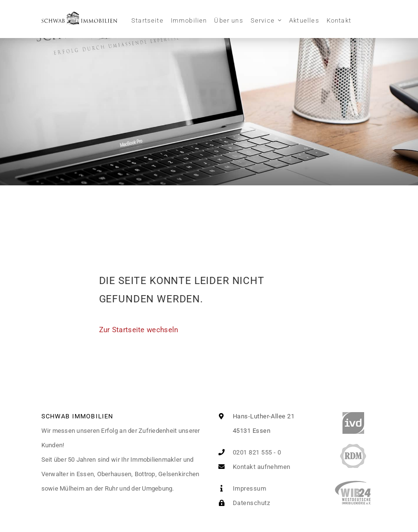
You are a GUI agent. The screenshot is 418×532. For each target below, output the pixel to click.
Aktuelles (304, 20)
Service (263, 20)
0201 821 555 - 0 (248, 452)
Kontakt (339, 20)
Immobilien (189, 20)
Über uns (228, 20)
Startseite (147, 20)
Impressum (241, 488)
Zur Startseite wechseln (139, 330)
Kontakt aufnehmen (253, 467)
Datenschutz (242, 503)
